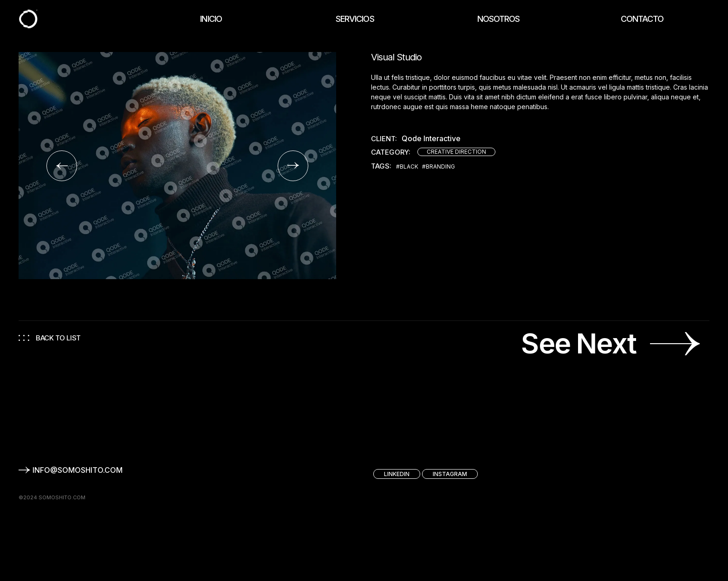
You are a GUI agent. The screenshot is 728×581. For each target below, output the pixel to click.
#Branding (439, 167)
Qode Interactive (431, 139)
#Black (407, 167)
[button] (62, 166)
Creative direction (456, 152)
